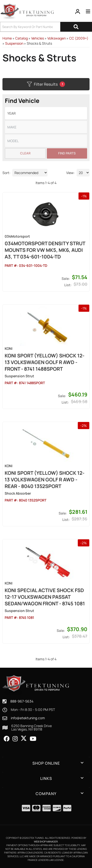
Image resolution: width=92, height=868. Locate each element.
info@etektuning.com (28, 718)
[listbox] (46, 113)
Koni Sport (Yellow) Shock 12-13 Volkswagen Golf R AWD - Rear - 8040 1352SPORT (45, 480)
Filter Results (46, 84)
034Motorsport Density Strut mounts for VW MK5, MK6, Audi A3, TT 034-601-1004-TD (45, 250)
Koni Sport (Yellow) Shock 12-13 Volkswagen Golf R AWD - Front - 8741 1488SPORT (45, 362)
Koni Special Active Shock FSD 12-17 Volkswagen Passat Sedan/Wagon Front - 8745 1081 (45, 597)
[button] (46, 27)
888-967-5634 (22, 701)
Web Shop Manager (46, 841)
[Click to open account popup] (78, 12)
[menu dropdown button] (88, 12)
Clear (25, 153)
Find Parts (67, 153)
